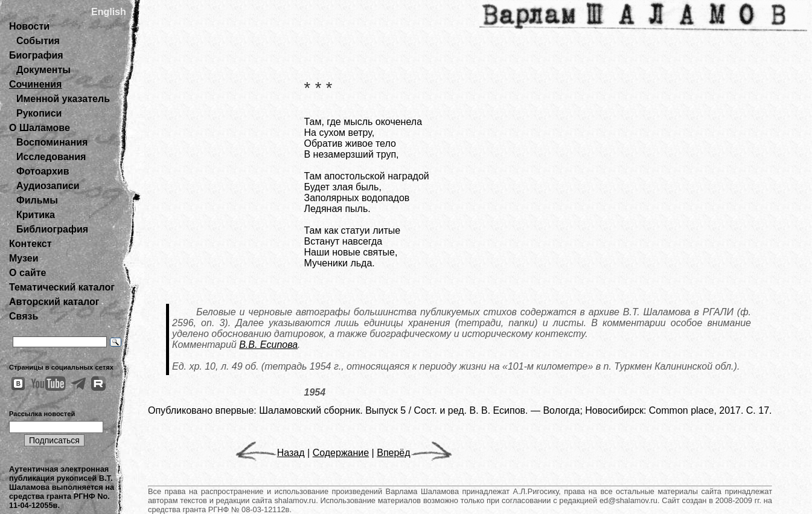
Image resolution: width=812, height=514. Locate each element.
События (38, 41)
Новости (29, 26)
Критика (36, 215)
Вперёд (414, 453)
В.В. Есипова (268, 345)
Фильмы (37, 200)
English (109, 12)
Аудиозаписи (48, 186)
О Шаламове (40, 128)
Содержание (341, 453)
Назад (270, 453)
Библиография (52, 229)
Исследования (51, 157)
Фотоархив (43, 171)
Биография (36, 55)
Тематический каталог (62, 287)
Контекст (30, 244)
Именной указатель (63, 99)
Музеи (24, 258)
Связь (24, 316)
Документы (43, 70)
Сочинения (35, 84)
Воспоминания (52, 142)
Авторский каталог (54, 302)
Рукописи (39, 113)
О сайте (27, 273)
